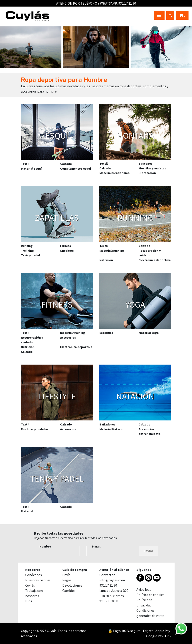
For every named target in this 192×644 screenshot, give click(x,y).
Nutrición (106, 260)
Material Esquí (31, 169)
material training (73, 333)
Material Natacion (112, 429)
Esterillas (106, 333)
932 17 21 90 (127, 3)
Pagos (67, 580)
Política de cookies (150, 595)
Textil (25, 164)
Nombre (45, 546)
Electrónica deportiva (155, 260)
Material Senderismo (115, 173)
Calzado (66, 164)
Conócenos (34, 575)
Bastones (145, 164)
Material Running (112, 251)
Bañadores (107, 424)
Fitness (65, 246)
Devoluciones (72, 585)
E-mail (96, 546)
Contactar (107, 575)
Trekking (27, 251)
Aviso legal (144, 589)
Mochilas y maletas (152, 168)
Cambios (69, 591)
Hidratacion (147, 173)
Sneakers (67, 251)
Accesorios (68, 337)
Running (27, 246)
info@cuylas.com (112, 580)
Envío (66, 575)
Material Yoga (149, 333)
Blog (29, 601)
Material (27, 511)
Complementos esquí (76, 169)
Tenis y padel (30, 255)
